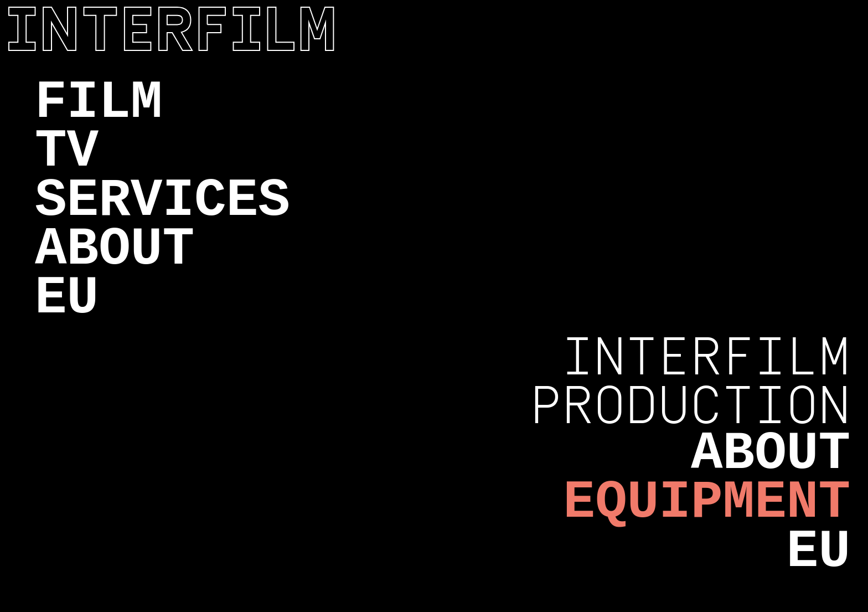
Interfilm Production (690, 381)
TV (67, 151)
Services (162, 201)
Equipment (707, 503)
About (115, 250)
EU (67, 298)
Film (99, 103)
